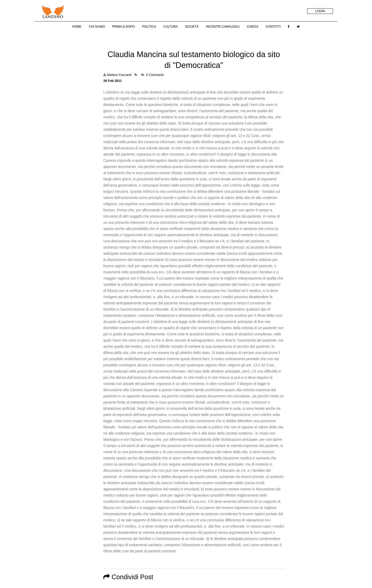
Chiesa (253, 27)
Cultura (171, 27)
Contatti (273, 27)
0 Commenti (155, 75)
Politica (149, 27)
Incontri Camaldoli (223, 27)
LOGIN (320, 11)
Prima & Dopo (123, 27)
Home (77, 27)
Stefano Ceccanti (119, 75)
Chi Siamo (97, 27)
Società (192, 27)
